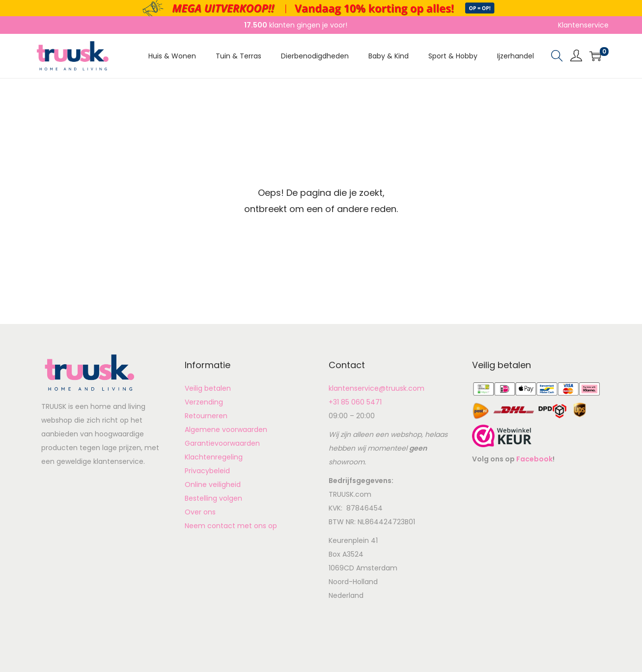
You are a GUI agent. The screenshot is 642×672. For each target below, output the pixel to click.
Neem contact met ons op (231, 526)
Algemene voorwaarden (226, 430)
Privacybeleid (207, 471)
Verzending (204, 402)
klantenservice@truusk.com (377, 388)
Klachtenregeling (214, 457)
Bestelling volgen (213, 498)
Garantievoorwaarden (222, 443)
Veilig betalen (208, 388)
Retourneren (206, 416)
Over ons (200, 512)
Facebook (534, 459)
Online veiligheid (213, 484)
